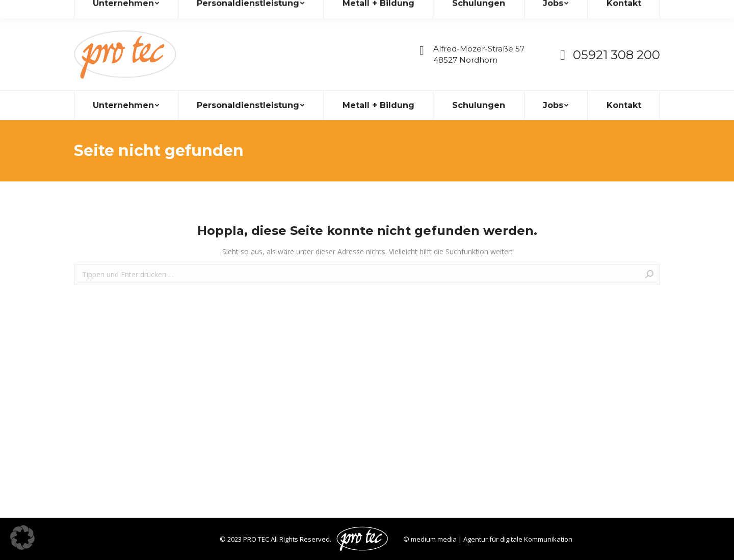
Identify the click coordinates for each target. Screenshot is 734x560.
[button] (22, 538)
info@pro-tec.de (108, 9)
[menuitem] (126, 105)
